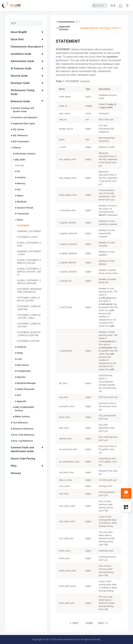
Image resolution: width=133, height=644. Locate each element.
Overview (19, 166)
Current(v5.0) (87, 28)
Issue (126, 494)
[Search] (99, 6)
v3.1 (97, 28)
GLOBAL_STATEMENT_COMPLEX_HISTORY (29, 262)
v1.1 (119, 28)
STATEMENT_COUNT (27, 237)
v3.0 (103, 28)
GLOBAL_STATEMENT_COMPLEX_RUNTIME (29, 282)
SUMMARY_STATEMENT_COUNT (29, 253)
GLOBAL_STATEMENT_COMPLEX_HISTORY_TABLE (29, 272)
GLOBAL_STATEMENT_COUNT (29, 244)
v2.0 (114, 28)
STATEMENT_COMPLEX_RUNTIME (29, 308)
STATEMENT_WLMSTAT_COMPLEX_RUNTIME (29, 334)
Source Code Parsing (23, 459)
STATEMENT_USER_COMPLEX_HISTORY (28, 299)
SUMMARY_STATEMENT (29, 231)
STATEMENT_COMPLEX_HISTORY (29, 325)
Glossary (16, 473)
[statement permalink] (53, 41)
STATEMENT (23, 226)
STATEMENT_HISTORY (28, 341)
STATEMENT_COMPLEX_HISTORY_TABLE (29, 317)
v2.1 (78, 22)
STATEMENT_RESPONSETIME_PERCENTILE (29, 291)
